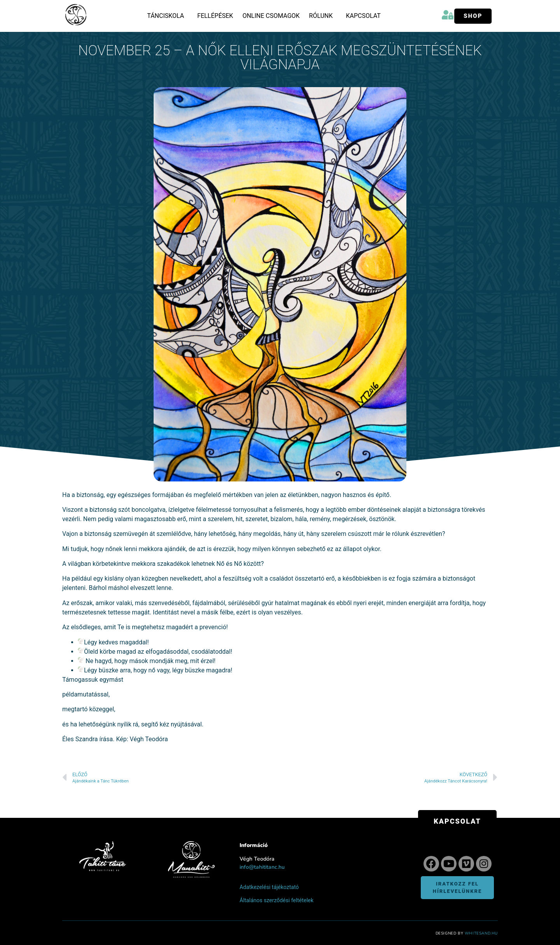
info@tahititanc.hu (262, 867)
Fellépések (215, 16)
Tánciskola (167, 16)
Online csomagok (271, 16)
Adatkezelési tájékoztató (269, 887)
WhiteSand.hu (481, 933)
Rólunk (323, 16)
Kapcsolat (363, 16)
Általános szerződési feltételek (276, 900)
